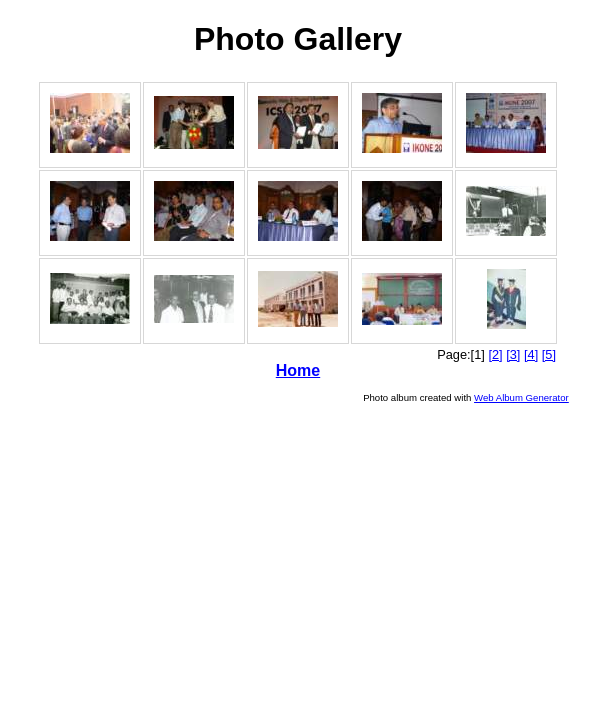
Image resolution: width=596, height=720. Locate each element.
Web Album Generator (521, 397)
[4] (531, 354)
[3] (513, 354)
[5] (549, 354)
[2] (495, 354)
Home (298, 370)
